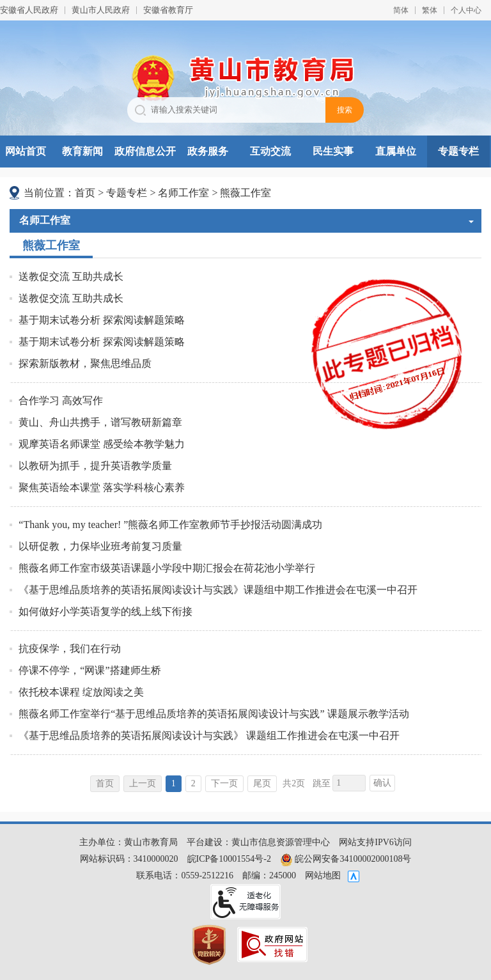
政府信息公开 (145, 151)
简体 (401, 10)
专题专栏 (458, 151)
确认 (382, 783)
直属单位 (396, 151)
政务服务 (208, 151)
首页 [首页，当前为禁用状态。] (105, 783)
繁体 (430, 10)
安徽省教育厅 (168, 10)
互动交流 (270, 151)
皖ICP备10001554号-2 (229, 859)
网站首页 (26, 151)
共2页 (294, 783)
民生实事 (333, 151)
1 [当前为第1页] (174, 783)
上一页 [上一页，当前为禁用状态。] (143, 783)
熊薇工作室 (245, 193)
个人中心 (466, 10)
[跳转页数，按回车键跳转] (349, 783)
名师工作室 (183, 193)
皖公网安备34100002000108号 (346, 859)
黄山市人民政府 (101, 10)
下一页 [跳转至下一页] (224, 783)
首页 (85, 193)
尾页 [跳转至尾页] (262, 783)
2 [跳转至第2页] (193, 783)
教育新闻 (82, 151)
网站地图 (323, 875)
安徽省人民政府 (29, 10)
